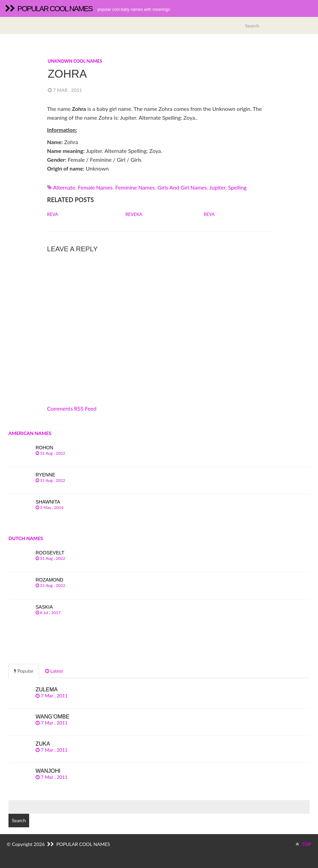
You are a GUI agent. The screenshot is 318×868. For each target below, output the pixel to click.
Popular (24, 671)
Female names (95, 187)
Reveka (134, 214)
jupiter (218, 187)
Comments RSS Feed (72, 408)
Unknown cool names (75, 61)
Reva (53, 214)
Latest (54, 671)
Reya (209, 214)
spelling (237, 187)
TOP (303, 844)
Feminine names (135, 187)
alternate (64, 187)
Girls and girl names (182, 187)
